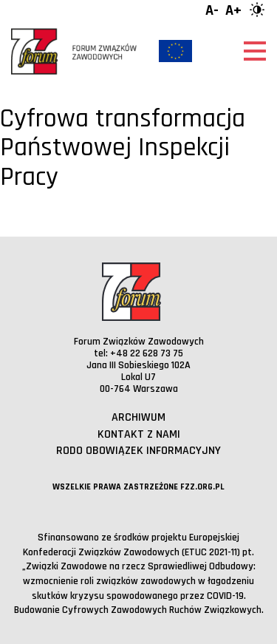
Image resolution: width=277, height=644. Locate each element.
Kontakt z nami (139, 434)
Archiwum (138, 417)
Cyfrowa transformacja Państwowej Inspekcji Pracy (123, 148)
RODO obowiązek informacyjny (138, 451)
